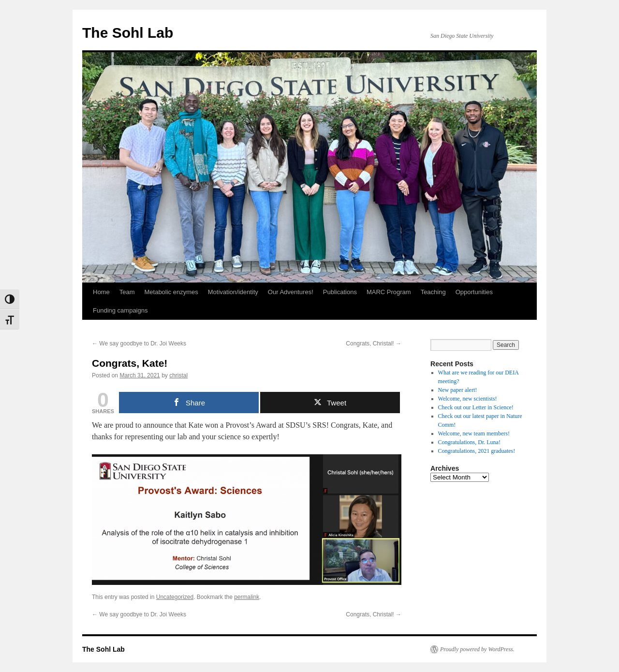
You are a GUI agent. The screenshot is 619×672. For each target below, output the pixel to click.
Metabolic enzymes (171, 292)
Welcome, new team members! (474, 433)
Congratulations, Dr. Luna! (469, 442)
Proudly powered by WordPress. (477, 649)
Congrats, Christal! (374, 343)
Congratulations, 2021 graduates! (477, 451)
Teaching (433, 292)
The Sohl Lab (128, 33)
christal (178, 375)
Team (127, 292)
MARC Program (389, 292)
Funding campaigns (120, 310)
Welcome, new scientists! (468, 399)
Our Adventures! (291, 292)
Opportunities (474, 292)
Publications (340, 292)
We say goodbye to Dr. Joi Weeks (139, 343)
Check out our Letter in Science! (476, 407)
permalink (247, 597)
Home (101, 292)
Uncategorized (175, 597)
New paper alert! (458, 390)
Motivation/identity (233, 292)
